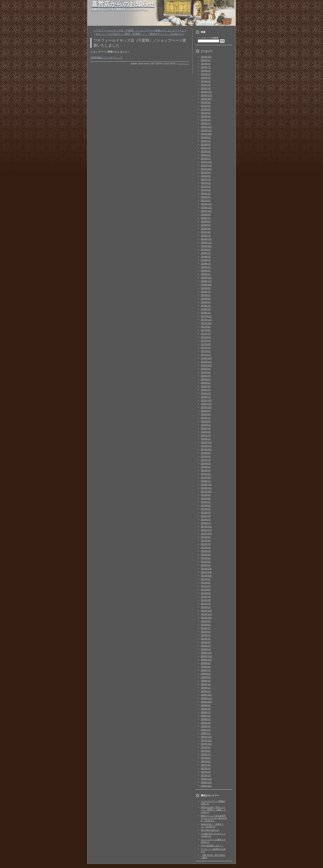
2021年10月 (206, 169)
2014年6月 (206, 463)
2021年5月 (206, 187)
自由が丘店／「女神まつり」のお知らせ (212, 825)
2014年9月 (206, 453)
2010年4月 (206, 639)
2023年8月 (206, 106)
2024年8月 (206, 64)
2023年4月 (206, 116)
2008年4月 (206, 723)
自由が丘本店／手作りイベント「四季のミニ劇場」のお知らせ (213, 810)
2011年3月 (206, 600)
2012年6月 (206, 548)
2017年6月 (206, 337)
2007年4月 (206, 765)
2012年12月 (206, 527)
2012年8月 (206, 541)
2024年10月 (206, 57)
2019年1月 (206, 274)
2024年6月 (206, 71)
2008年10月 (206, 702)
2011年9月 (206, 579)
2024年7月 (206, 67)
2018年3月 (206, 306)
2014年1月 (206, 481)
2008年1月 (206, 733)
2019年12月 (206, 239)
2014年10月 (206, 449)
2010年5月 (206, 635)
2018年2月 (206, 309)
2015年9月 (206, 411)
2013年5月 (206, 509)
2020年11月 (206, 208)
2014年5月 (206, 467)
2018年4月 (206, 302)
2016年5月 (206, 383)
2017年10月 (206, 323)
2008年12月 (206, 695)
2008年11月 (206, 698)
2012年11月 (206, 530)
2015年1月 (206, 439)
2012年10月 (206, 534)
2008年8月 (206, 709)
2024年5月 (206, 74)
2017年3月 (206, 348)
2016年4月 (206, 386)
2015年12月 (206, 400)
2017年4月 (206, 344)
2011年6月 (206, 590)
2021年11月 (206, 165)
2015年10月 (206, 407)
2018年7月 (206, 292)
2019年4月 (206, 264)
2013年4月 (206, 513)
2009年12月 (206, 653)
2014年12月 (206, 442)
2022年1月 (206, 158)
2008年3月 (206, 726)
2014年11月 (206, 446)
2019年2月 (206, 271)
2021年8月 (206, 176)
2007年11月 (206, 740)
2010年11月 (206, 614)
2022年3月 (206, 151)
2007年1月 (206, 776)
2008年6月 (206, 716)
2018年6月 (206, 295)
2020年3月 (206, 232)
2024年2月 (206, 85)
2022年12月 (206, 127)
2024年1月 (206, 88)
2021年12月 (206, 162)
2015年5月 (206, 425)
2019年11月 (206, 243)
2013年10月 (206, 492)
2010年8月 (206, 625)
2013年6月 (206, 506)
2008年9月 (206, 705)
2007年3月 (206, 768)
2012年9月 (206, 537)
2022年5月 (206, 144)
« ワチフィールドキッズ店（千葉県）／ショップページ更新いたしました (135, 31)
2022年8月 (206, 137)
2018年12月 (206, 278)
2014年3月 (206, 474)
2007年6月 (206, 758)
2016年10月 (206, 365)
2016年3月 (206, 390)
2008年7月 (206, 712)
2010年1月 (206, 649)
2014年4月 (206, 471)
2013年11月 (206, 488)
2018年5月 (206, 299)
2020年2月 (206, 236)
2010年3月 (206, 642)
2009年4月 (206, 681)
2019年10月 (206, 246)
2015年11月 (206, 404)
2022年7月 (206, 141)
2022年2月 (206, 155)
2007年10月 (206, 744)
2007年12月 (206, 737)
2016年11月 (206, 362)
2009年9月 (206, 663)
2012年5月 (206, 551)
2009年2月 (206, 688)
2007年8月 (206, 751)
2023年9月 (206, 102)
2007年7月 (206, 754)
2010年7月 (206, 628)
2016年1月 (206, 397)
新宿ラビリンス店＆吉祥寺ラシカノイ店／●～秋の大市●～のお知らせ (214, 818)
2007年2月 (206, 772)
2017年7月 (206, 334)
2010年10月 (206, 618)
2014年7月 (206, 460)
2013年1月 (206, 523)
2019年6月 (206, 257)
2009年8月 (206, 667)
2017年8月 (206, 330)
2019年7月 (206, 253)
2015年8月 (206, 414)
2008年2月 (206, 730)
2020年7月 (206, 218)
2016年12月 (206, 358)
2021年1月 (206, 201)
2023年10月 (206, 99)
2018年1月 (206, 313)
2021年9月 (206, 173)
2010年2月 (206, 646)
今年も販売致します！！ (212, 846)
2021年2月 (206, 197)
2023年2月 (206, 123)
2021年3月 (206, 194)
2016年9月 (206, 369)
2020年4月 (206, 229)
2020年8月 (206, 215)
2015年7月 (206, 418)
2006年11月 (206, 783)
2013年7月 (206, 502)
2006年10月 (206, 786)
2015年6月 (206, 421)
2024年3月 (206, 81)
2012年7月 (206, 544)
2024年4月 (206, 78)
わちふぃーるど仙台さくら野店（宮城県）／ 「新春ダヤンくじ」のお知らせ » (140, 34)
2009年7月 (206, 670)
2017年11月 (206, 320)
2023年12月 (206, 92)
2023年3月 (206, 120)
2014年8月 (206, 456)
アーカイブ (207, 51)
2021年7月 (206, 180)
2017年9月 (206, 327)
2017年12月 (206, 316)
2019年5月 (206, 260)
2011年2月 (206, 604)
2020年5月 (206, 225)
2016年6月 (206, 379)
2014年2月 (206, 478)
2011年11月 (206, 572)
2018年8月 (206, 288)
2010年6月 (206, 632)
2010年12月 (206, 611)
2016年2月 (206, 393)
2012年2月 (206, 562)
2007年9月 (206, 747)
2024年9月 (206, 60)
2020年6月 (206, 222)
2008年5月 (206, 719)
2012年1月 (206, 565)
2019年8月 (206, 250)
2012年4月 (206, 555)
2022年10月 (206, 134)
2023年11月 (206, 95)
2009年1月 (206, 691)
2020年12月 (206, 204)
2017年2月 (206, 351)
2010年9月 (206, 621)
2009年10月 (206, 660)
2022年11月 (206, 130)
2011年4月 (206, 597)
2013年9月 (206, 495)
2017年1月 (206, 355)
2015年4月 (206, 428)
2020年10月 (206, 211)
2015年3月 (206, 432)
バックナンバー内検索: (208, 38)
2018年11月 (206, 281)
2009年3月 (206, 684)
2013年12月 (206, 485)
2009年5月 (206, 677)
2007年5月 (206, 761)
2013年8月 (206, 499)
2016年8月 (206, 372)
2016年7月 (206, 376)
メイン (181, 31)
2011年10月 (206, 576)
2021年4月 (206, 190)
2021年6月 (206, 183)
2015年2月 (206, 435)
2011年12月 (206, 569)
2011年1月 (206, 607)
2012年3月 (206, 558)
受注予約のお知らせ (210, 830)
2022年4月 (206, 148)
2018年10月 (206, 285)
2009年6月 (206, 674)
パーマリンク (183, 64)
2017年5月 (206, 341)
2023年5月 (206, 113)
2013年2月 (206, 520)
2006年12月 (206, 779)
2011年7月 (206, 586)
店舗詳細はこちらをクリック (106, 58)
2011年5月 (206, 593)
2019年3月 (206, 267)
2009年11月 (206, 656)
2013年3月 (206, 516)
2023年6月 (206, 109)
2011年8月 (206, 583)
